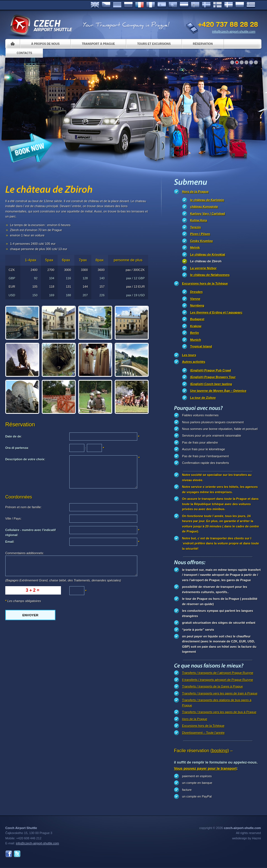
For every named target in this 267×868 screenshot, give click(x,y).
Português (173, 5)
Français (139, 5)
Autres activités (194, 362)
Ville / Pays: (13, 519)
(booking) (220, 751)
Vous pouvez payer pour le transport (205, 768)
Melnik (195, 248)
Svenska (206, 5)
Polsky (240, 5)
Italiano (151, 5)
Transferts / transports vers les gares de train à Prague (220, 693)
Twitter (17, 854)
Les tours (189, 355)
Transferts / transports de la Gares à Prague (212, 686)
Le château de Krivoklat (208, 255)
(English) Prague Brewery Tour (213, 377)
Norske (195, 5)
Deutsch (117, 5)
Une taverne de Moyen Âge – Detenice (218, 391)
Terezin (195, 227)
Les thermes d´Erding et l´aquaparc (216, 312)
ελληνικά (251, 5)
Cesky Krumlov (201, 241)
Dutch (184, 5)
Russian (128, 5)
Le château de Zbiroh (206, 261)
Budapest (197, 319)
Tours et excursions (154, 44)
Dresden (196, 292)
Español (162, 5)
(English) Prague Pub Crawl (211, 370)
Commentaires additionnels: (25, 553)
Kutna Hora (199, 220)
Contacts (24, 53)
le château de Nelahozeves (210, 275)
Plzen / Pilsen (200, 234)
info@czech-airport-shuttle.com (234, 31)
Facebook (9, 854)
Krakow (196, 326)
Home (13, 44)
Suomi (217, 5)
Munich (196, 340)
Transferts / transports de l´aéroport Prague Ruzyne (218, 673)
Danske (229, 5)
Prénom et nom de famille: (24, 507)
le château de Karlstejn (207, 200)
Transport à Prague (98, 44)
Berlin (195, 333)
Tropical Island (201, 346)
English (95, 5)
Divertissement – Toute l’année (203, 733)
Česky (106, 5)
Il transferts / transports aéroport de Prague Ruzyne (218, 680)
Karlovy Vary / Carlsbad (208, 214)
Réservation (203, 44)
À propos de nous (45, 44)
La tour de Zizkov (203, 398)
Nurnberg (197, 305)
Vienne (195, 299)
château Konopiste (204, 207)
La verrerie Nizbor (203, 268)
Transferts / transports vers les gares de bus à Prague (219, 712)
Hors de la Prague (195, 192)
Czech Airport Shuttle (41, 25)
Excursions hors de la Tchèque (205, 283)
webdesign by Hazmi (247, 838)
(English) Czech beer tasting (211, 384)
